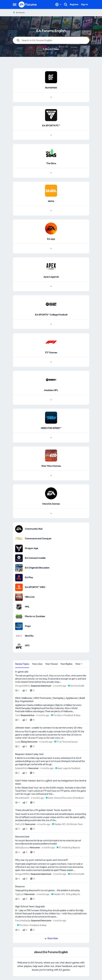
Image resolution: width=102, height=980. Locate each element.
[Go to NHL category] (19, 607)
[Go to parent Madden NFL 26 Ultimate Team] (67, 824)
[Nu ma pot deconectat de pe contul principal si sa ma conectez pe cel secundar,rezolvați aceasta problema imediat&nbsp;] (51, 842)
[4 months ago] (59, 686)
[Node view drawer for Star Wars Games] (51, 476)
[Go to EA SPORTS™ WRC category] (19, 587)
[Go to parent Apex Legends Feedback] (67, 768)
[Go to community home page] (28, 4)
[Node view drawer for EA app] (51, 249)
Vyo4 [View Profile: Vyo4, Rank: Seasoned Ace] (18, 715)
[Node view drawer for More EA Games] (51, 513)
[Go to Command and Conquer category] (19, 539)
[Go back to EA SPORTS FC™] (51, 126)
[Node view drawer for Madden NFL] (51, 400)
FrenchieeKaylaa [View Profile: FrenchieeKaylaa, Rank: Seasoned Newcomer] (23, 921)
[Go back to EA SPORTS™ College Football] (51, 315)
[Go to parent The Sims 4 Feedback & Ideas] (65, 715)
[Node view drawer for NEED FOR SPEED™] (51, 438)
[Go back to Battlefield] (51, 88)
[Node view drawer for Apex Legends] (51, 286)
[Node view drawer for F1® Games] (51, 362)
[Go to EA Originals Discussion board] (19, 568)
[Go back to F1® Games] (51, 353)
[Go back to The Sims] (51, 163)
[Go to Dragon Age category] (19, 548)
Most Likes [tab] (37, 664)
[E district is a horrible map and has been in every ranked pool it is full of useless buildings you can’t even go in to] (51, 761)
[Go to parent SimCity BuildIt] (75, 686)
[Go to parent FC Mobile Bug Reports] (68, 848)
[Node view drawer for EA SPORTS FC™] (51, 135)
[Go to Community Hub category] (19, 529)
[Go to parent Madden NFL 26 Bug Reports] (65, 894)
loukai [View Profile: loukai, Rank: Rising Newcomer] (18, 742)
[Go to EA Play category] (19, 578)
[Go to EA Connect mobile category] (19, 558)
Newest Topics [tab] (22, 664)
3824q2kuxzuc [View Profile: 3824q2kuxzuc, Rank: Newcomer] (22, 848)
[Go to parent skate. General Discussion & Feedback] (64, 798)
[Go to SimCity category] (19, 636)
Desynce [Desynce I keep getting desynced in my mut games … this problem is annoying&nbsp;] (20, 886)
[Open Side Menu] (15, 4)
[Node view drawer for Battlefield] (51, 97)
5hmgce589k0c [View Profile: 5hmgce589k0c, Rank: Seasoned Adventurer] (23, 686)
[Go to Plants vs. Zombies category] (19, 617)
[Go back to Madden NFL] (51, 390)
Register (74, 4)
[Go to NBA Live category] (19, 597)
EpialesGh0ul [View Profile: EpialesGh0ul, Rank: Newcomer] (21, 768)
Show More (51, 938)
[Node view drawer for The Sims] (51, 173)
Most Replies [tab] (66, 664)
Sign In (84, 4)
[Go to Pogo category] (19, 626)
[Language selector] (58, 4)
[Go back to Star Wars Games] (51, 466)
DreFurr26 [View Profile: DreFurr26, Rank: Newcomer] (20, 824)
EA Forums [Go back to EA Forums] (19, 12)
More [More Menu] (79, 664)
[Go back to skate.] (51, 201)
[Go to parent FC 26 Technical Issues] (65, 742)
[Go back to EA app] (51, 239)
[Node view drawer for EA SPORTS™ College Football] (51, 324)
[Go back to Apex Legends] (51, 277)
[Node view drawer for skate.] (51, 211)
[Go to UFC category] (19, 646)
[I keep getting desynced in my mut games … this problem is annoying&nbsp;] (51, 890)
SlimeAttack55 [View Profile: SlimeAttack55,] (22, 798)
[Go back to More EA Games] (51, 504)
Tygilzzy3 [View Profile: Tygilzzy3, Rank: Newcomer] (19, 894)
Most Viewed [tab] (51, 664)
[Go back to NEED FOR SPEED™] (51, 428)
